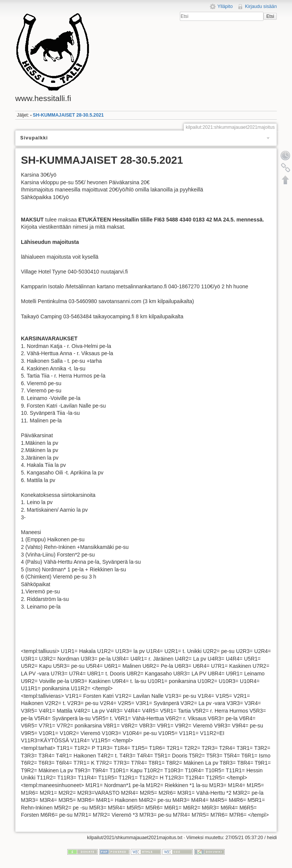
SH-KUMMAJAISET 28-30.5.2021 (68, 115)
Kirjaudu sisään (261, 6)
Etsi (270, 16)
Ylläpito (225, 6)
